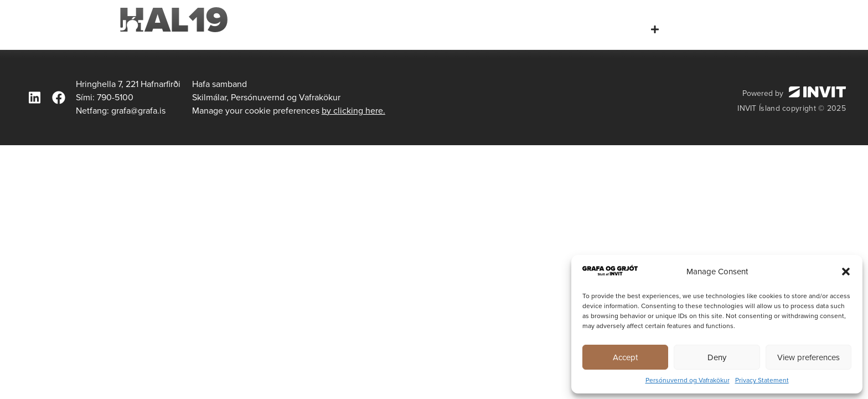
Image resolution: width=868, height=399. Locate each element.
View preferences (808, 357)
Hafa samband (815, 29)
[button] (846, 272)
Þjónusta (634, 29)
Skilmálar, (210, 97)
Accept (625, 357)
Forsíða (497, 29)
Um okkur (560, 29)
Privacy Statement (762, 380)
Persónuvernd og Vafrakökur (688, 380)
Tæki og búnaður (722, 29)
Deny (717, 357)
